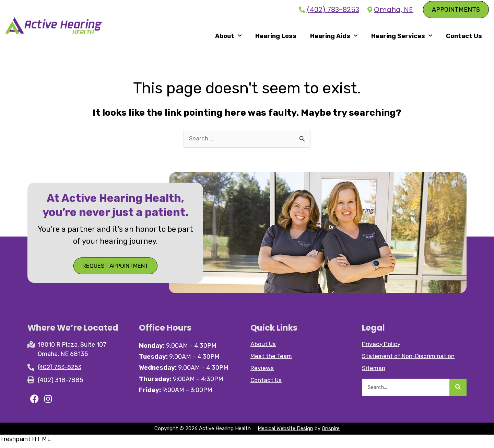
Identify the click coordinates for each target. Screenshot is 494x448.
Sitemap (374, 371)
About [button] (228, 37)
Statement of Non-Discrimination (410, 359)
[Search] (458, 391)
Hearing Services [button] (402, 37)
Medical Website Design (285, 433)
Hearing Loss (276, 37)
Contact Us (464, 37)
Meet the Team (272, 359)
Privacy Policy (382, 347)
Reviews (262, 371)
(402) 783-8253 (333, 10)
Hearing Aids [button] (334, 37)
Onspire (331, 433)
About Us (264, 347)
